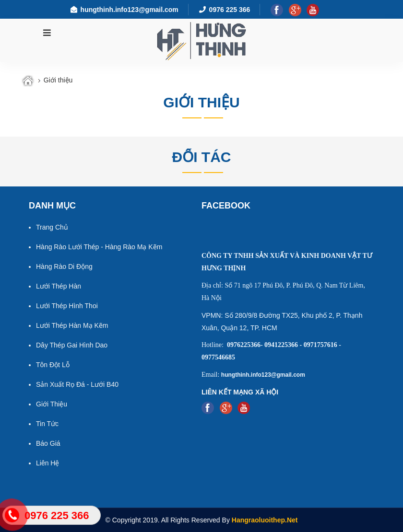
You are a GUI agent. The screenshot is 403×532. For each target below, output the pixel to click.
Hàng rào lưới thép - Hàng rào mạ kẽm (99, 247)
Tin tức (47, 424)
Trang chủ (52, 227)
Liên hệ (47, 463)
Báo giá (48, 443)
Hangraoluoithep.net (265, 520)
